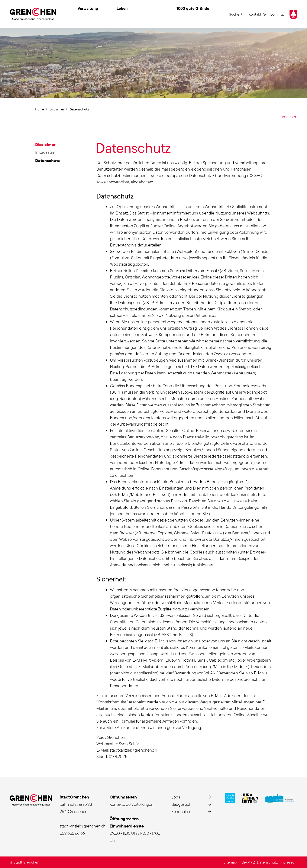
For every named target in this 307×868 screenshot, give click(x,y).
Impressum (45, 152)
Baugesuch (181, 804)
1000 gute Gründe (193, 8)
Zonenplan (181, 811)
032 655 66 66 (72, 833)
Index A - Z (247, 862)
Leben (122, 8)
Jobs (176, 797)
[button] (236, 14)
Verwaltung (88, 8)
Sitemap (230, 862)
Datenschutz (48, 161)
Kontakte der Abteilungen (132, 804)
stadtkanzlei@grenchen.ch (133, 750)
